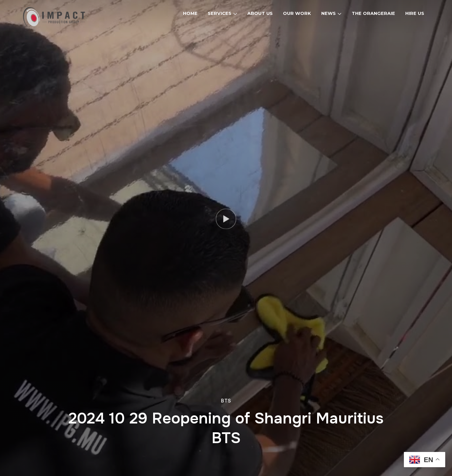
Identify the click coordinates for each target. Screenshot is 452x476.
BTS (226, 401)
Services (220, 13)
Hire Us (415, 13)
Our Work (297, 13)
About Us (260, 13)
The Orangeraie (373, 13)
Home (190, 13)
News (328, 13)
